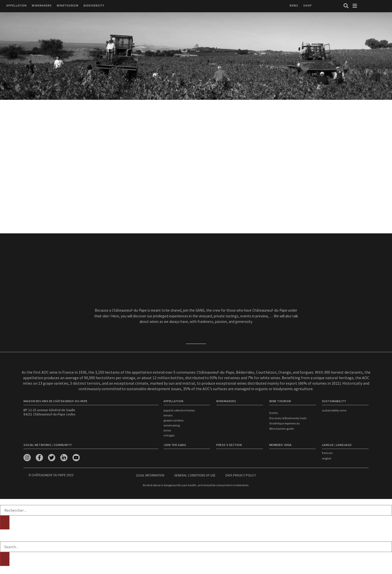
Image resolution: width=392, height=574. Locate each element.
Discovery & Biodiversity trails (288, 418)
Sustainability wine (334, 410)
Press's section (229, 445)
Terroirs (168, 415)
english (327, 458)
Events (273, 413)
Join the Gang (175, 445)
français (327, 453)
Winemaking (172, 425)
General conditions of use (195, 475)
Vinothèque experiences (284, 423)
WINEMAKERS (226, 401)
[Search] (5, 522)
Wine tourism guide (281, 429)
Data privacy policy (241, 475)
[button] (16, 6)
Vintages (169, 435)
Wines (167, 430)
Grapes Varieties (173, 420)
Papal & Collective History (179, 410)
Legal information (150, 475)
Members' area (280, 445)
